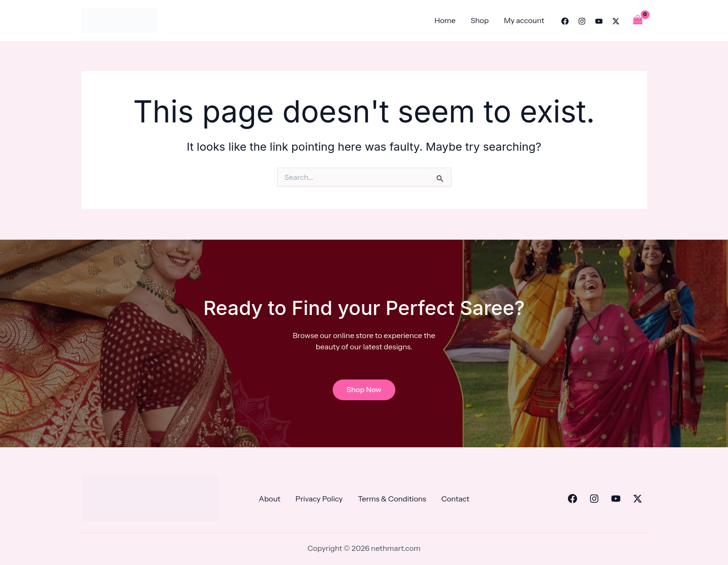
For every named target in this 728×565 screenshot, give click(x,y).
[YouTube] (599, 21)
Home (445, 20)
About (270, 499)
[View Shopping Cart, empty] (638, 20)
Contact (455, 499)
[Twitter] (616, 21)
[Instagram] (582, 21)
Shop (480, 20)
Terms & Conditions (392, 499)
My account (524, 20)
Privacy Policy (319, 499)
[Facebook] (565, 21)
